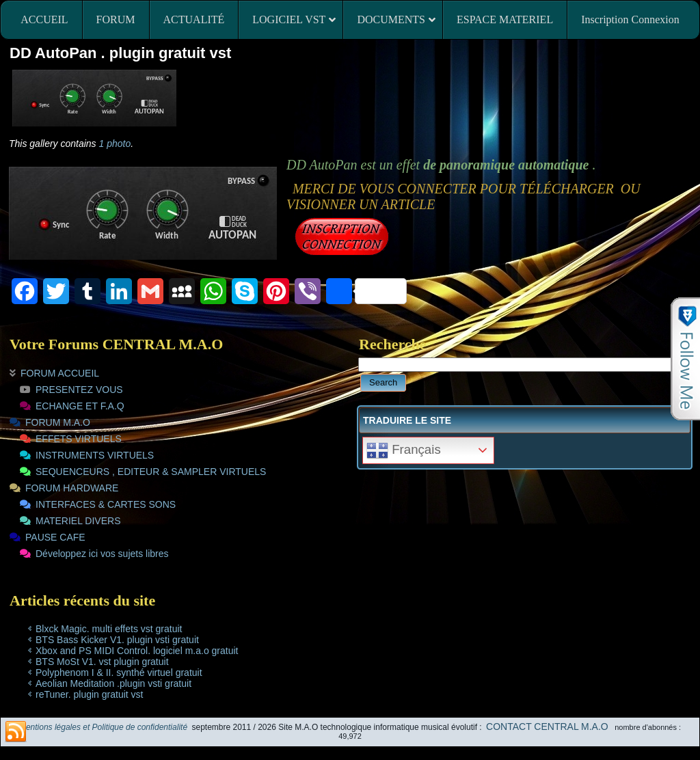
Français (404, 450)
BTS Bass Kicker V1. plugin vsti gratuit (117, 640)
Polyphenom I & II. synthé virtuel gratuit (119, 673)
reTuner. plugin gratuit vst (89, 694)
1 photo (115, 144)
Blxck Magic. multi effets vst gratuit (109, 629)
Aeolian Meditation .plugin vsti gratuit (113, 683)
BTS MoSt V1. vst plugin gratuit (102, 662)
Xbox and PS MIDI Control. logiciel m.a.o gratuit (137, 651)
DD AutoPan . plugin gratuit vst (120, 53)
